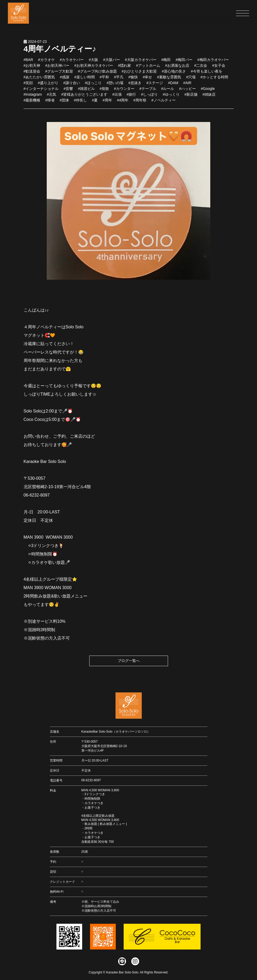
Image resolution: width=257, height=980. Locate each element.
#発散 (104, 92)
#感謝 (65, 81)
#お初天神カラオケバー (94, 69)
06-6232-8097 (91, 780)
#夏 (95, 104)
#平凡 (119, 81)
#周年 (107, 104)
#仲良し (81, 104)
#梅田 (166, 63)
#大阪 (93, 63)
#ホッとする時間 (214, 81)
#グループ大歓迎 (59, 75)
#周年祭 (140, 104)
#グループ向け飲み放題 (97, 75)
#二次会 (201, 69)
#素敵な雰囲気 (169, 81)
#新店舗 (191, 98)
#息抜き (135, 86)
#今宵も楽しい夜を (207, 75)
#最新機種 (32, 104)
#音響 (68, 92)
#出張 (117, 98)
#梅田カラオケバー (213, 63)
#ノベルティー (164, 104)
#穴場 (191, 81)
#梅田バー (184, 63)
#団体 (64, 104)
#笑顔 (28, 86)
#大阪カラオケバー (141, 63)
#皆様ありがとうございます (84, 98)
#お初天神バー (57, 69)
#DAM (173, 86)
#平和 (104, 81)
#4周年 (123, 104)
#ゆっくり (171, 98)
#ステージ (155, 86)
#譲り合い (72, 86)
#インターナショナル (41, 92)
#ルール (168, 92)
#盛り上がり (48, 86)
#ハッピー (187, 92)
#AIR (187, 86)
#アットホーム (148, 69)
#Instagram (33, 98)
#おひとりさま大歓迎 (139, 75)
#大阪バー (112, 63)
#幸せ (148, 81)
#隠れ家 (125, 69)
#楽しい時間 (85, 81)
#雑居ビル (86, 92)
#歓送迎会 (32, 75)
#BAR (28, 63)
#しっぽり (149, 98)
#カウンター (124, 92)
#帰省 (50, 104)
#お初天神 (32, 69)
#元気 (51, 98)
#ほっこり (93, 86)
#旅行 (132, 98)
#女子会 (219, 69)
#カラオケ (46, 63)
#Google (208, 92)
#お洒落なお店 (177, 69)
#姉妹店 (209, 98)
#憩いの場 (115, 86)
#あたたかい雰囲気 (39, 81)
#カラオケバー (72, 63)
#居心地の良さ (174, 75)
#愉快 (133, 81)
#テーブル (148, 92)
